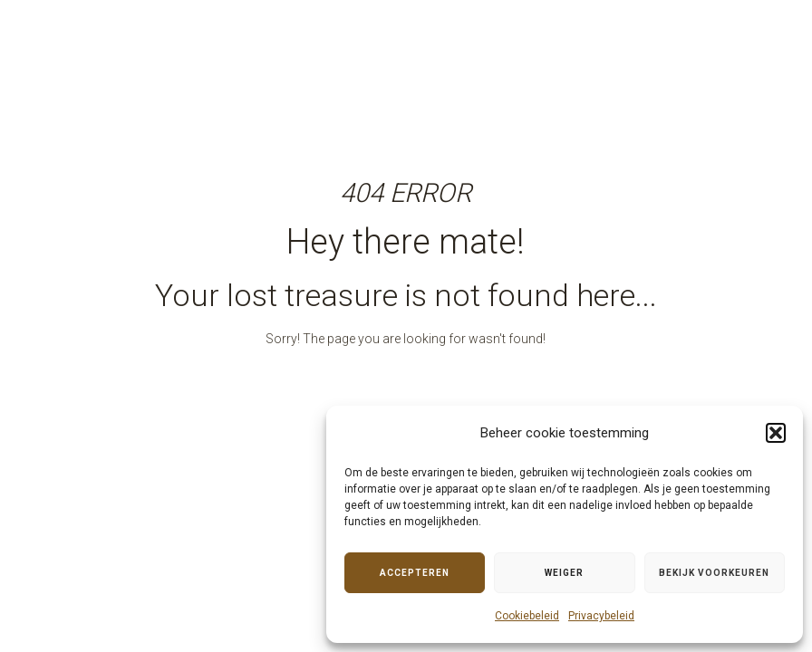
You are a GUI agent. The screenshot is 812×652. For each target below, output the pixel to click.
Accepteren (415, 573)
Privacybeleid (601, 616)
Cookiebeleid (527, 616)
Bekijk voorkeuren (714, 573)
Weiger (564, 573)
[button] (776, 433)
